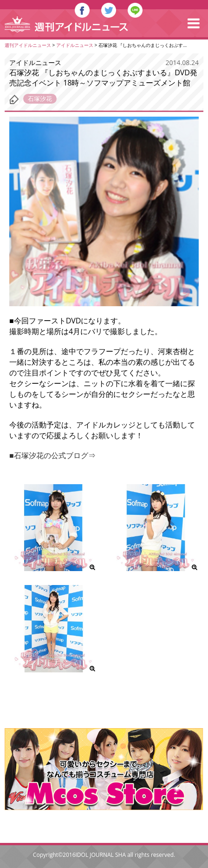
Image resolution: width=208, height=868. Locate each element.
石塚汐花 (40, 99)
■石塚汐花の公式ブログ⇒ (52, 455)
